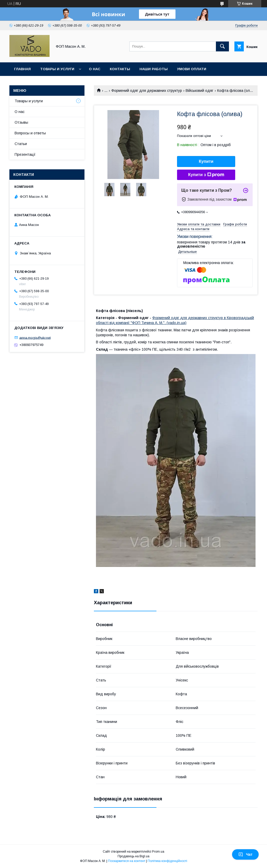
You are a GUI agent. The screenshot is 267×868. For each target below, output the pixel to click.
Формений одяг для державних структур (147, 91)
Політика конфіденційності (167, 861)
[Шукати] (222, 46)
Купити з (206, 175)
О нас (95, 69)
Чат (245, 854)
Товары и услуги (57, 69)
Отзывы (21, 122)
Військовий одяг (199, 91)
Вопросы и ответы (30, 133)
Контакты (120, 69)
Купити (206, 161)
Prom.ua (158, 852)
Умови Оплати (192, 69)
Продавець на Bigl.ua (133, 856)
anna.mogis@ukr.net (35, 337)
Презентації (25, 154)
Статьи (21, 144)
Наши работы (154, 69)
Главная (22, 69)
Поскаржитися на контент (127, 861)
